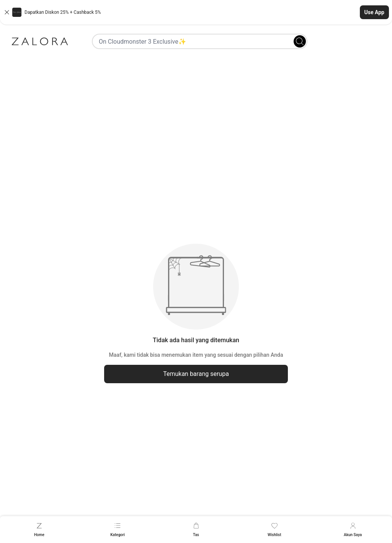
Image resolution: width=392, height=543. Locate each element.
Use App (374, 12)
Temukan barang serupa (196, 374)
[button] (196, 12)
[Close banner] (7, 12)
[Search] (300, 41)
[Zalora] (40, 41)
